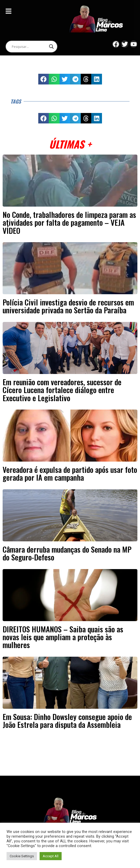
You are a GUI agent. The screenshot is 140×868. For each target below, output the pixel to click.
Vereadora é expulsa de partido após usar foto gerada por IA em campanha (70, 473)
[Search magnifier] (51, 47)
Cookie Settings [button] (22, 856)
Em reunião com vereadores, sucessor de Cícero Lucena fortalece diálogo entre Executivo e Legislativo (62, 390)
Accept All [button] (51, 856)
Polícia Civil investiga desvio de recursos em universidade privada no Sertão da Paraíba (68, 306)
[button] (44, 79)
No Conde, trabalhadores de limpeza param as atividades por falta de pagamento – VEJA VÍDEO (69, 222)
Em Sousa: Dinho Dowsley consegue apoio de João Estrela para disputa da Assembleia (67, 721)
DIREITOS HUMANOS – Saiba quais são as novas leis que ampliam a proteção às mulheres (63, 637)
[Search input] (29, 47)
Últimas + (70, 144)
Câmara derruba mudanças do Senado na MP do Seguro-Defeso (67, 553)
